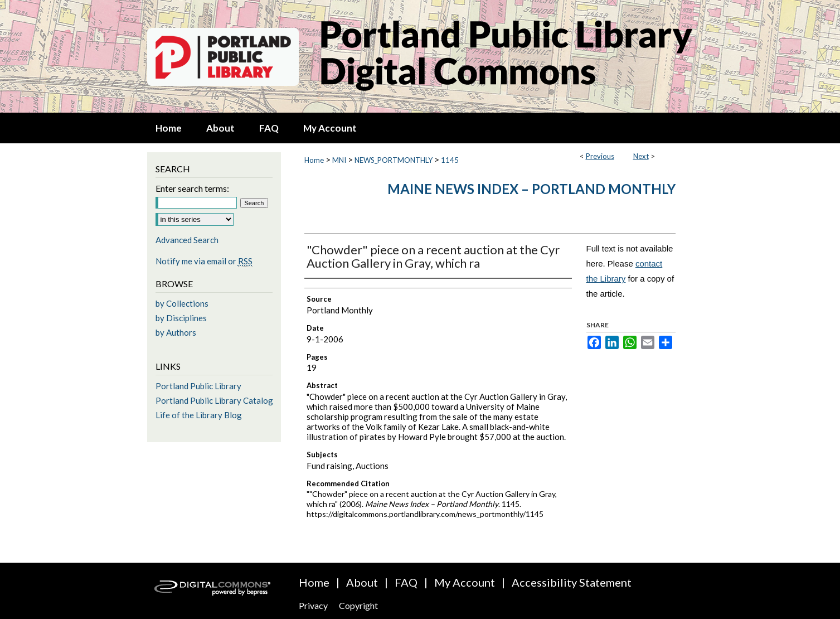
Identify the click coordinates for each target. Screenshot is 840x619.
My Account (465, 582)
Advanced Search (187, 240)
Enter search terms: (192, 188)
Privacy (313, 605)
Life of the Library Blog (199, 415)
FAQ (406, 582)
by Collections (182, 303)
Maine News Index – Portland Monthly (531, 189)
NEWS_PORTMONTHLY (394, 160)
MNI (339, 160)
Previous (600, 156)
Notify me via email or (204, 261)
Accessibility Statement (572, 582)
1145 (450, 160)
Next (641, 156)
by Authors (176, 332)
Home (314, 160)
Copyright (358, 605)
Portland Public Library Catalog (214, 400)
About (362, 582)
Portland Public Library (198, 386)
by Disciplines (181, 318)
